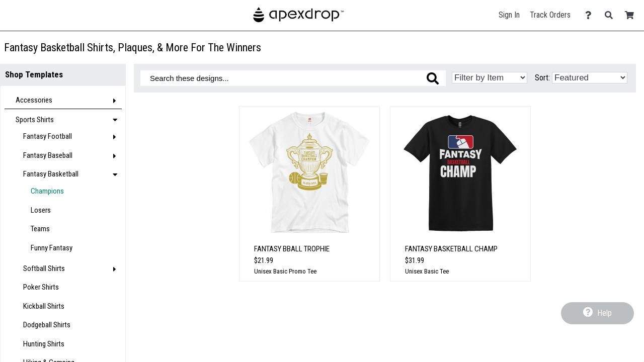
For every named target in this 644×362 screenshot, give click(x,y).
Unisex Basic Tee (427, 271)
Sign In (509, 15)
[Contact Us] (591, 15)
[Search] (612, 15)
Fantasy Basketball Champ (451, 249)
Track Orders (550, 15)
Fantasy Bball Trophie (292, 249)
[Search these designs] (293, 78)
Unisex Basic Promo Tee (285, 271)
